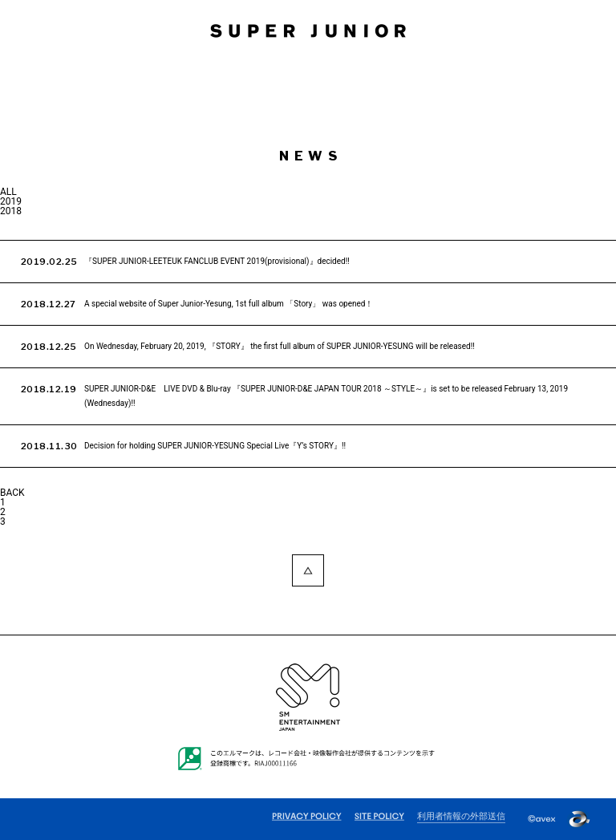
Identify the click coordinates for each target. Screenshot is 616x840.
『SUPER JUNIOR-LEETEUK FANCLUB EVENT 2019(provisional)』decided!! (217, 261)
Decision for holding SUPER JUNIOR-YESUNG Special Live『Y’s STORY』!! (215, 446)
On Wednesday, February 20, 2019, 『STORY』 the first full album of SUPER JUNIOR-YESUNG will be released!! (280, 346)
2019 (11, 201)
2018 (11, 211)
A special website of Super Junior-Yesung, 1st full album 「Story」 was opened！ (229, 304)
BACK (12, 493)
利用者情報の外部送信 (461, 817)
